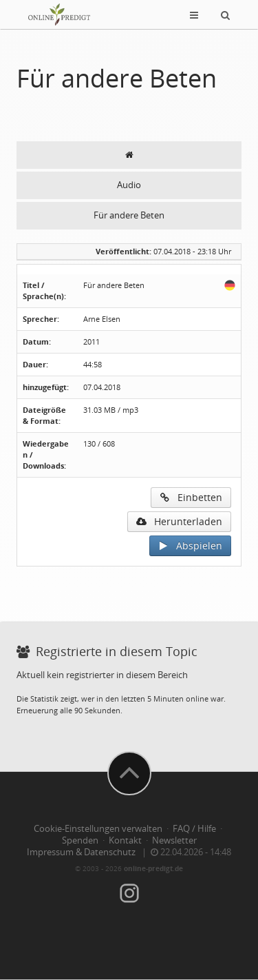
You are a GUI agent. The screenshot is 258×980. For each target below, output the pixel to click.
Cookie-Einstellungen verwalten (98, 829)
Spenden (80, 840)
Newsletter (174, 840)
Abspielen (190, 545)
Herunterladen (179, 521)
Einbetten (191, 497)
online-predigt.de (153, 868)
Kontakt (125, 840)
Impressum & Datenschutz (81, 852)
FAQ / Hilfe (194, 829)
